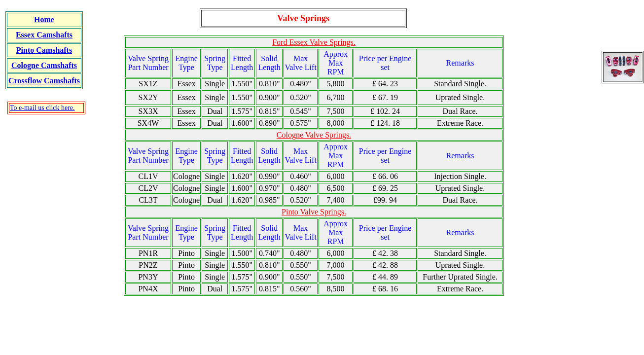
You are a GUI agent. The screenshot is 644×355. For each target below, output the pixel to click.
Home (44, 19)
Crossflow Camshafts (44, 81)
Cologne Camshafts (44, 65)
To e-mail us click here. (42, 108)
